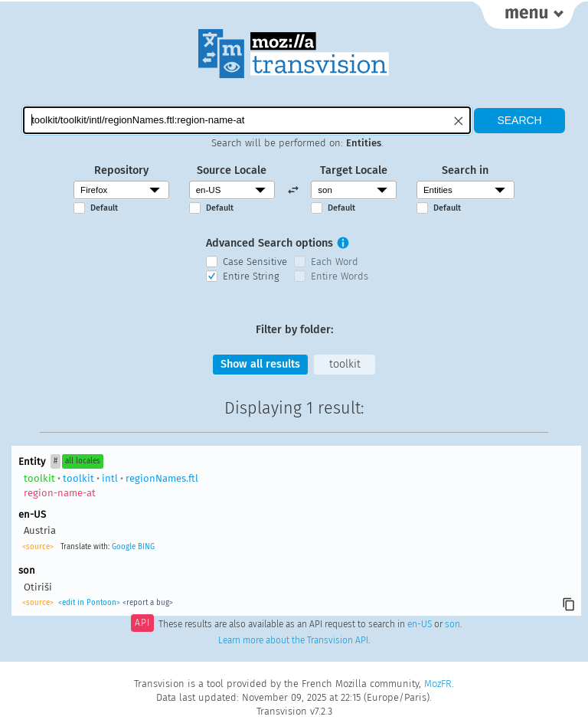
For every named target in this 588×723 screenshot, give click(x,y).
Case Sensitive (255, 262)
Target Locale (354, 170)
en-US (420, 624)
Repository (121, 170)
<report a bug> (148, 603)
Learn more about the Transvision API (293, 640)
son (452, 624)
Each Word (335, 262)
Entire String (251, 276)
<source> (38, 547)
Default (104, 208)
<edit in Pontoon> (89, 603)
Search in (465, 170)
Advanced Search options (269, 243)
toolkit (345, 364)
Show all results (260, 364)
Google (124, 547)
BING (146, 547)
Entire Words (340, 276)
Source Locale (232, 170)
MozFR (438, 684)
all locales (83, 461)
